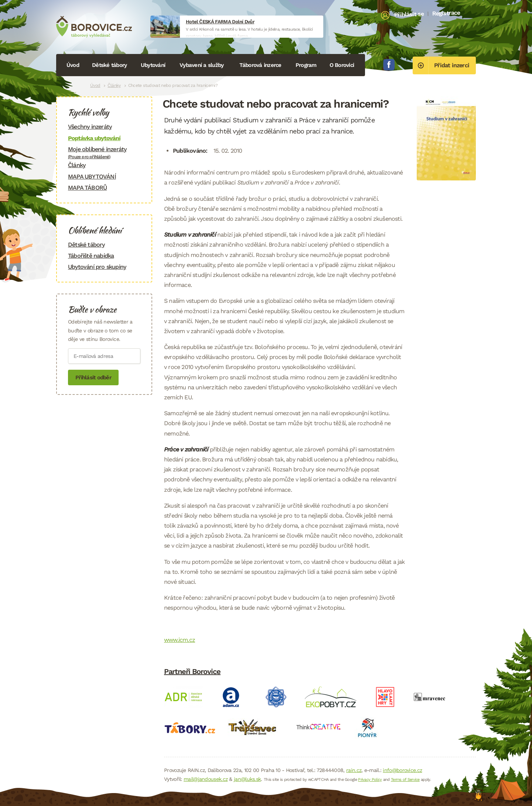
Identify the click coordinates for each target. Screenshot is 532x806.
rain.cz (354, 770)
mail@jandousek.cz (206, 779)
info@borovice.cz (402, 770)
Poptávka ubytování (94, 138)
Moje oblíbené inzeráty (104, 153)
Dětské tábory (109, 65)
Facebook (389, 65)
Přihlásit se (409, 14)
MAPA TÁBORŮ (87, 188)
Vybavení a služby (202, 65)
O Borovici (342, 65)
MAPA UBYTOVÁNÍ (92, 177)
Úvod (73, 65)
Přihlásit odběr (93, 377)
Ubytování (153, 65)
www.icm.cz (180, 640)
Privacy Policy (370, 780)
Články (114, 85)
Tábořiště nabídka (91, 256)
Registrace (446, 13)
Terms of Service (405, 780)
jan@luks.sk (247, 779)
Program (306, 65)
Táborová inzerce (260, 65)
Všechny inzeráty (90, 127)
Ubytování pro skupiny (97, 267)
